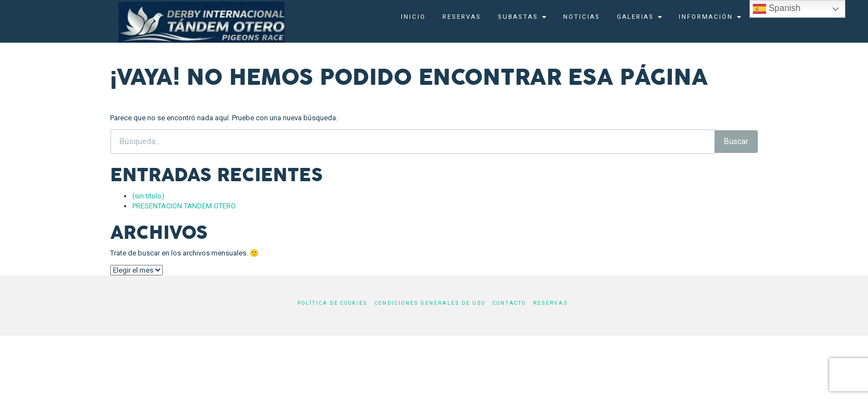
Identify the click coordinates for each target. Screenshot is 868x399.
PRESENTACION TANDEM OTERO (184, 206)
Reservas (462, 17)
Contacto (509, 303)
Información (710, 17)
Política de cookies (332, 303)
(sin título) (148, 196)
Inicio (413, 17)
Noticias (582, 17)
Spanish (777, 9)
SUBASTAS (522, 17)
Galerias (639, 17)
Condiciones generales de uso (430, 303)
